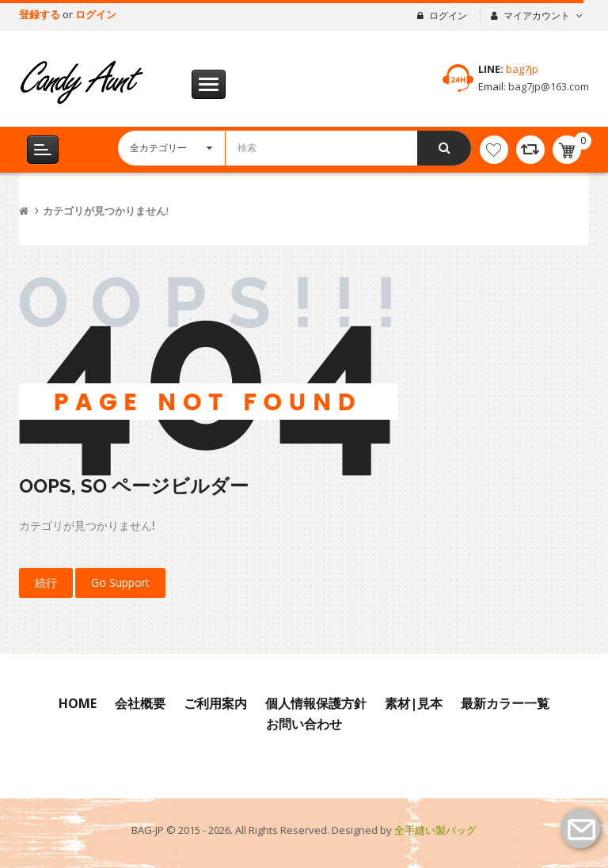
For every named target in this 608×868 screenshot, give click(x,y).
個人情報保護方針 (316, 703)
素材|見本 (414, 703)
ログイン (96, 14)
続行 (46, 582)
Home (78, 703)
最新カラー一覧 (505, 703)
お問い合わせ (304, 724)
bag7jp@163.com (547, 86)
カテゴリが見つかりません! (106, 211)
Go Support (120, 582)
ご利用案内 (215, 703)
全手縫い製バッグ (435, 830)
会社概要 (140, 703)
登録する (41, 14)
